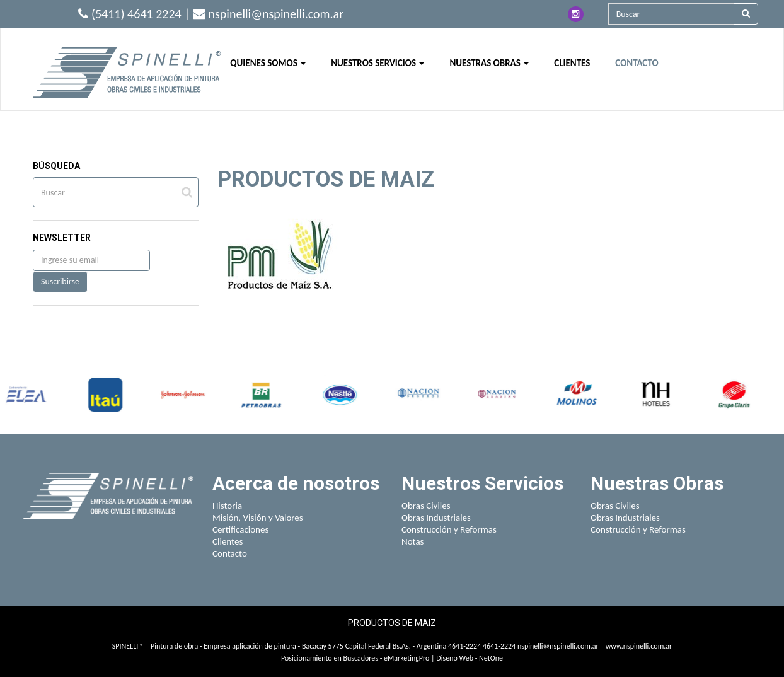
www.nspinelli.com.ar (639, 646)
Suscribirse (60, 281)
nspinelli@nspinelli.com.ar (558, 646)
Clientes (228, 541)
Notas (413, 541)
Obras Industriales (436, 518)
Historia (227, 506)
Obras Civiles (426, 506)
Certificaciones (240, 529)
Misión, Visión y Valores (258, 518)
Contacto (230, 553)
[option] (35, 394)
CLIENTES (572, 63)
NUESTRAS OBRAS (489, 63)
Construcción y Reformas (449, 529)
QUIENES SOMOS (268, 63)
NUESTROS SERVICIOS (378, 63)
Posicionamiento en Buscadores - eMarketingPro (355, 658)
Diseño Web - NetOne (470, 658)
